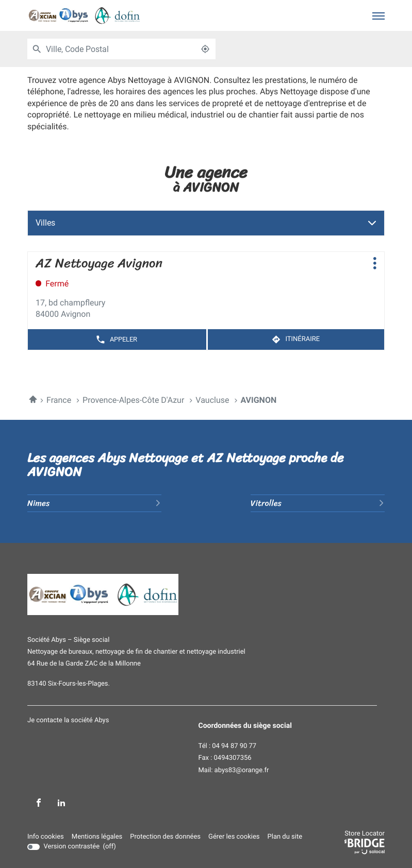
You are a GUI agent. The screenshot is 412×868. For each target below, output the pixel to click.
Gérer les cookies (234, 837)
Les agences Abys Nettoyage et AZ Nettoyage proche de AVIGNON (186, 465)
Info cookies (46, 837)
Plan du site (285, 837)
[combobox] (120, 49)
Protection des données (165, 837)
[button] (378, 15)
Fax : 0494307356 (225, 758)
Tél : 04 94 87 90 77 (228, 746)
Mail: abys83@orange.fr (234, 771)
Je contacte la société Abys (68, 721)
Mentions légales (97, 837)
